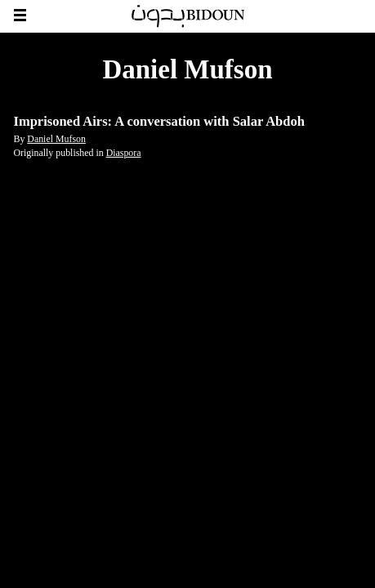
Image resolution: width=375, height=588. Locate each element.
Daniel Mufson (56, 139)
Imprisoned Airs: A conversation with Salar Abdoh (159, 121)
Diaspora (124, 153)
